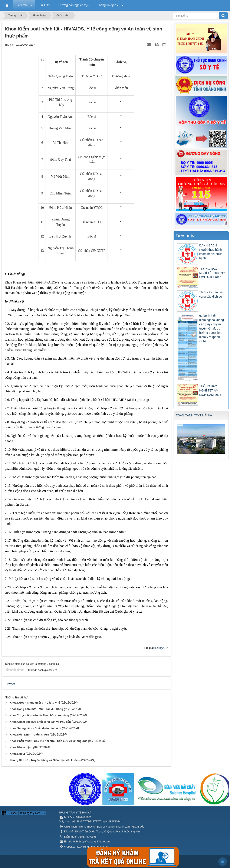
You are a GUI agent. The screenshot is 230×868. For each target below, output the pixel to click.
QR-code (9, 813)
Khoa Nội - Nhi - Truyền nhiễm (29, 735)
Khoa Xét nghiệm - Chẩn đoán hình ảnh (35, 728)
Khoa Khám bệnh (21, 747)
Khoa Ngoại (17, 754)
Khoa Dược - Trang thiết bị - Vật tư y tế (35, 703)
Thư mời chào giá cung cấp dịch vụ (211, 294)
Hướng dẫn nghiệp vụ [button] (74, 6)
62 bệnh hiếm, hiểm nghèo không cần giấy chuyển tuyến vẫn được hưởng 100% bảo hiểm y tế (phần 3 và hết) (212, 328)
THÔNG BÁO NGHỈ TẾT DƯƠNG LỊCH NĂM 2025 (212, 273)
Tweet (11, 684)
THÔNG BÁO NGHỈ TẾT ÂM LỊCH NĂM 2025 (210, 390)
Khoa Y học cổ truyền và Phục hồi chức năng (39, 715)
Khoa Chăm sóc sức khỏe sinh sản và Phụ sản (40, 722)
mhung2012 (161, 648)
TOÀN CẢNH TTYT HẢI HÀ (194, 415)
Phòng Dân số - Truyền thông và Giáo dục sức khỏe (44, 760)
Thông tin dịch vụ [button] (110, 6)
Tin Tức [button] (45, 6)
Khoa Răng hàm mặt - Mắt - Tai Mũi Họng (36, 709)
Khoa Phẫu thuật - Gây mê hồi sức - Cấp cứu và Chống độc (48, 741)
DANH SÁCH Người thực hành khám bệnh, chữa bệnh (211, 252)
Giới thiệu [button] (24, 6)
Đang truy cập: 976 (32, 813)
